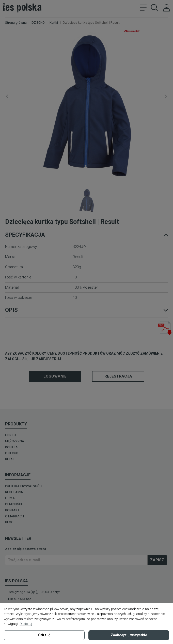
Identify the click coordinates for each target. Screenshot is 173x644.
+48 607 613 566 (19, 599)
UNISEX (11, 435)
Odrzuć (44, 635)
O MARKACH (14, 516)
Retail (10, 459)
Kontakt (12, 510)
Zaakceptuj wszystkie (129, 635)
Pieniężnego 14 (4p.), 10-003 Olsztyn (34, 592)
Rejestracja (118, 376)
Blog (9, 522)
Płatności (13, 504)
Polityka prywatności (24, 486)
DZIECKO (12, 453)
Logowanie (55, 376)
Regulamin (14, 492)
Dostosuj (26, 624)
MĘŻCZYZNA (15, 441)
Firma (10, 498)
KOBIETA (11, 447)
